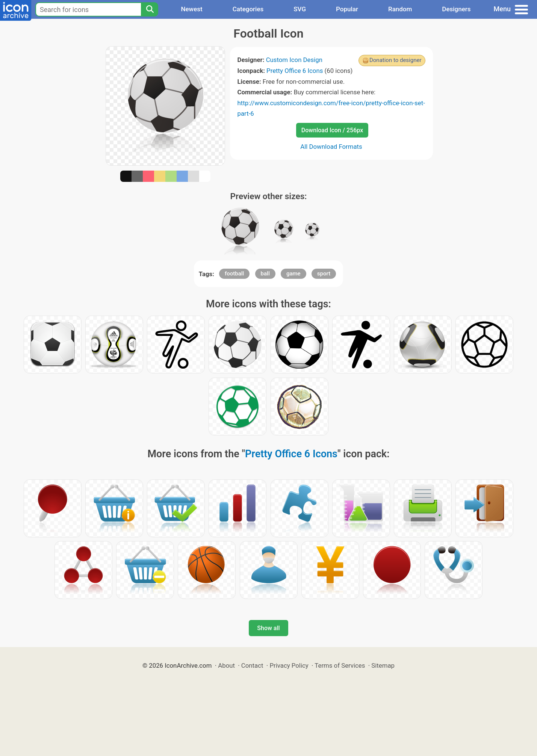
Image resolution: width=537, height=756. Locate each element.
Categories (248, 9)
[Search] (150, 9)
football (234, 274)
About (226, 665)
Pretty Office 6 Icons (295, 71)
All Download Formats (331, 147)
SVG (300, 9)
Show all (268, 628)
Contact (252, 665)
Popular (347, 9)
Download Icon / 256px (332, 130)
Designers (456, 9)
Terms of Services (340, 665)
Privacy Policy (289, 665)
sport (324, 274)
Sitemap (383, 665)
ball (265, 274)
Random (400, 9)
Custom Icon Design (294, 60)
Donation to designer (396, 60)
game (293, 274)
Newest (191, 9)
